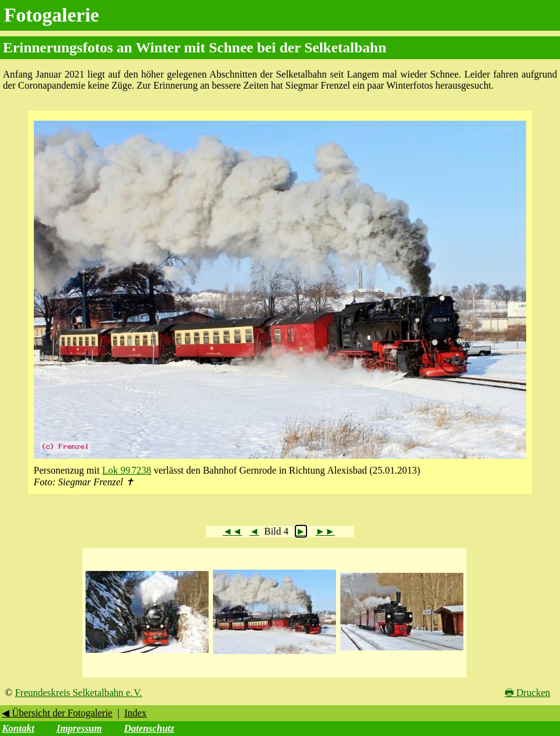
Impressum (79, 728)
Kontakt (18, 728)
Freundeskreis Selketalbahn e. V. (78, 693)
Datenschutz (149, 728)
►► (326, 531)
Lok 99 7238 (127, 470)
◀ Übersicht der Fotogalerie (57, 713)
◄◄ (233, 531)
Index (135, 713)
